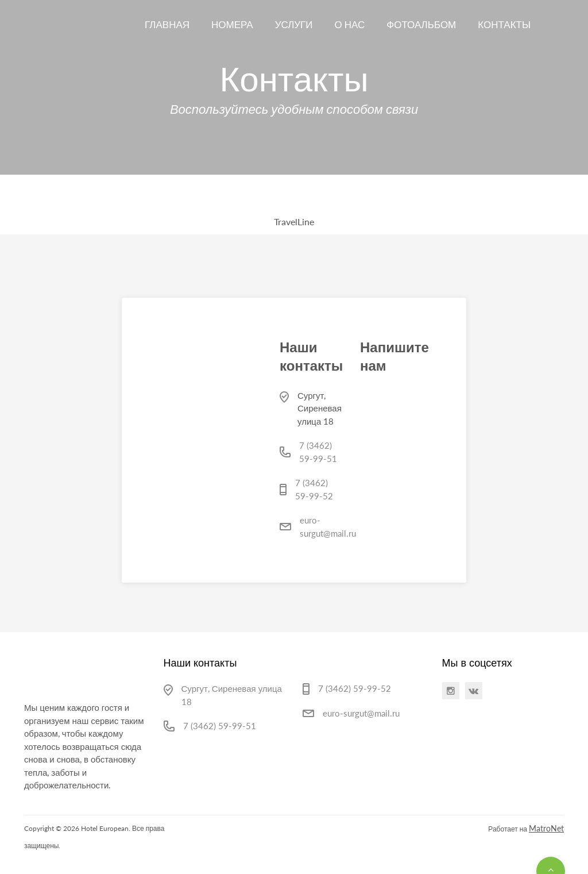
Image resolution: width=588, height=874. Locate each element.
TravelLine (294, 222)
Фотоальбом (421, 24)
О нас (350, 24)
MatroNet (546, 828)
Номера (232, 24)
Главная (167, 24)
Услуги (294, 24)
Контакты (504, 24)
